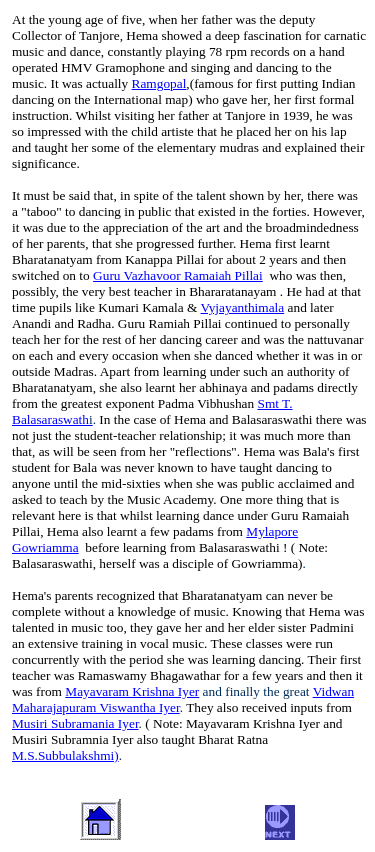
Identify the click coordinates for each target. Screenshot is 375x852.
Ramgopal (159, 83)
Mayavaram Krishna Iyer (132, 691)
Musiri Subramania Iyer (75, 723)
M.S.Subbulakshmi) (65, 755)
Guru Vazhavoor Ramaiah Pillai (178, 275)
